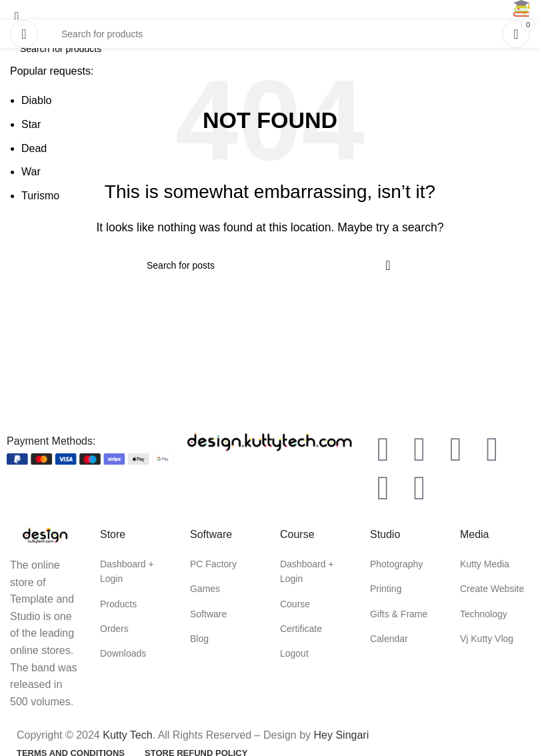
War (31, 172)
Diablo (36, 100)
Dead (34, 148)
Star (31, 124)
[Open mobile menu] (24, 34)
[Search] (270, 34)
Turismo (40, 196)
